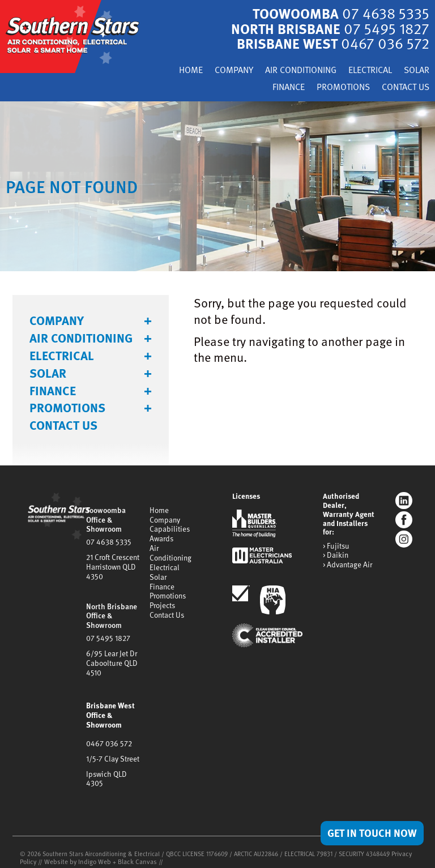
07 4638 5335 (108, 538)
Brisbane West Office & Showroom (110, 705)
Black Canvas (131, 839)
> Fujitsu (336, 545)
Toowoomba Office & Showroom (105, 518)
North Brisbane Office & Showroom (111, 609)
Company (218, 70)
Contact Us (403, 86)
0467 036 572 (108, 732)
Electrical (365, 70)
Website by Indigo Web (76, 839)
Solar (415, 70)
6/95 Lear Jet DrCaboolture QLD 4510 (111, 655)
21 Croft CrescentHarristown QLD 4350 (113, 562)
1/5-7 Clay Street (112, 746)
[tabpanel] (217, 185)
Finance (278, 86)
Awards (161, 535)
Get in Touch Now (369, 832)
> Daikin (335, 554)
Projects (162, 598)
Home (172, 70)
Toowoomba (338, 13)
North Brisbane (327, 27)
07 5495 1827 (107, 631)
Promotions (337, 86)
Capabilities (170, 526)
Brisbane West (330, 43)
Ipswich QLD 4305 (115, 761)
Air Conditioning (290, 70)
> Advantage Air (347, 563)
